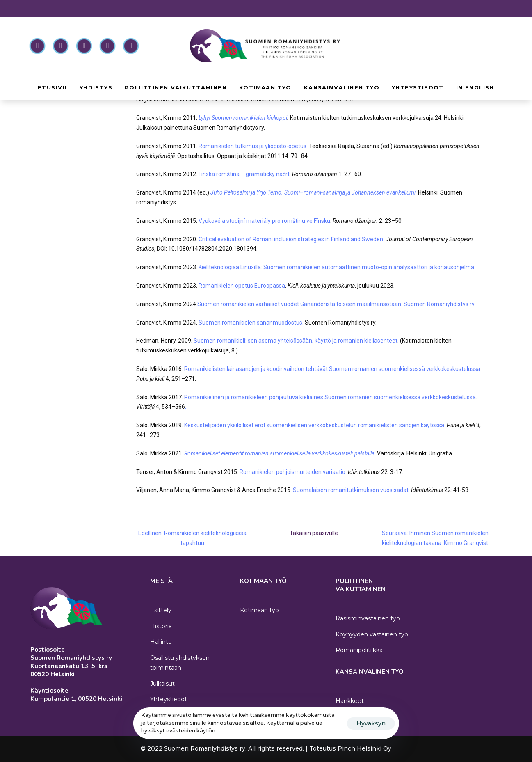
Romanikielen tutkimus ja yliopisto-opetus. (253, 146)
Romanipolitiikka (359, 650)
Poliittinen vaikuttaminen (176, 87)
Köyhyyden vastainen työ (372, 634)
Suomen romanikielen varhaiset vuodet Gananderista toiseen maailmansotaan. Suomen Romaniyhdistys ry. (336, 304)
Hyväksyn (371, 723)
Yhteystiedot (418, 87)
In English (475, 87)
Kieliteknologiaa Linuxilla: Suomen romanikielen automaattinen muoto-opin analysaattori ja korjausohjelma (336, 267)
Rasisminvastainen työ (368, 618)
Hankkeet (350, 701)
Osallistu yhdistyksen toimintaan (180, 663)
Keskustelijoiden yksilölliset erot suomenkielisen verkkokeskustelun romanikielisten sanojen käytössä (314, 425)
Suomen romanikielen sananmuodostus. (251, 323)
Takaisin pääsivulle (314, 533)
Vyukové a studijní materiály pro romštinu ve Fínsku (264, 221)
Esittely (161, 610)
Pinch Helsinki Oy (364, 748)
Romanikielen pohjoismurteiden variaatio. (293, 472)
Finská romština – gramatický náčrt (244, 174)
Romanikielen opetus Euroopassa (242, 286)
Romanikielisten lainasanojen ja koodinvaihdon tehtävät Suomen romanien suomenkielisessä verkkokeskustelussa (332, 369)
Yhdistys (96, 87)
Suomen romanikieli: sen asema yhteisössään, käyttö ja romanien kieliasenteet (296, 341)
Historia (161, 626)
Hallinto (161, 642)
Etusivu (53, 87)
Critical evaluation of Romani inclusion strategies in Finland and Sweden (291, 239)
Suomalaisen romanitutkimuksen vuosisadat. (351, 490)
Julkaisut (162, 684)
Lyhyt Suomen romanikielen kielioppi (243, 118)
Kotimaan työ (265, 87)
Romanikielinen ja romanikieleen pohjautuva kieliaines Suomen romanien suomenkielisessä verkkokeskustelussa (329, 397)
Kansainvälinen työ (342, 87)
